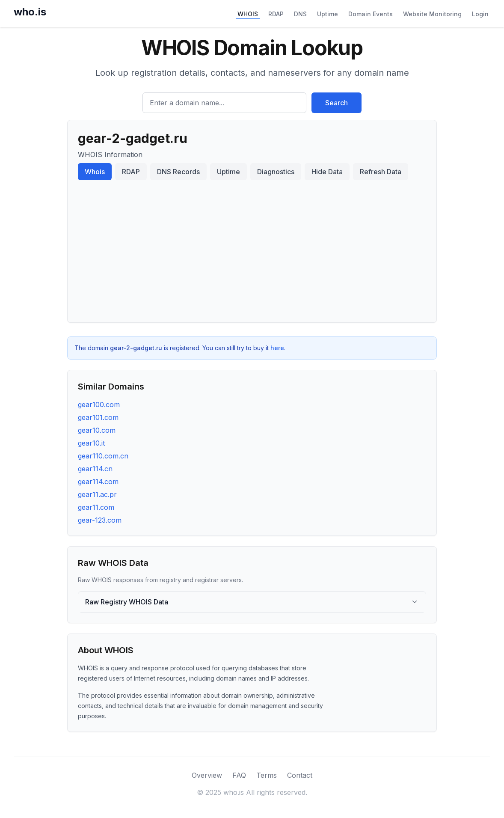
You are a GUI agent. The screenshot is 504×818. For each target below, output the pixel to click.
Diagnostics (276, 172)
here (277, 348)
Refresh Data (381, 172)
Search (336, 103)
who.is (30, 12)
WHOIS (248, 14)
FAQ (239, 775)
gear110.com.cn (103, 456)
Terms (267, 775)
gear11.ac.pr (97, 494)
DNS (300, 14)
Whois (95, 172)
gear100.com (99, 405)
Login (480, 14)
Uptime (328, 14)
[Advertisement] (252, 248)
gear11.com (96, 507)
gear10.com (97, 430)
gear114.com (98, 482)
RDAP (276, 14)
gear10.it (91, 443)
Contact (300, 775)
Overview (207, 775)
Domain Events (371, 14)
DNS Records (178, 172)
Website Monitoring (432, 14)
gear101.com (98, 417)
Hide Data (327, 172)
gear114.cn (95, 469)
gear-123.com (100, 520)
